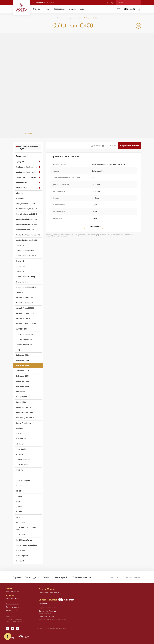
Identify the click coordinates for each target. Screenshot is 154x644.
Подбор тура (115, 577)
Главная (60, 18)
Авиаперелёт (61, 577)
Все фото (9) (28, 134)
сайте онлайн (61, 619)
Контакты (137, 577)
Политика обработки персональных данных (15, 620)
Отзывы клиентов (82, 577)
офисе (47, 619)
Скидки (47, 577)
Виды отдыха (32, 577)
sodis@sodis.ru (11, 610)
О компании (38, 3)
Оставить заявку (12, 607)
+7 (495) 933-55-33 (14, 592)
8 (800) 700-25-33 (13, 598)
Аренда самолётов (74, 18)
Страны (17, 577)
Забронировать (94, 227)
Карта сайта (10, 616)
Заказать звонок (12, 604)
